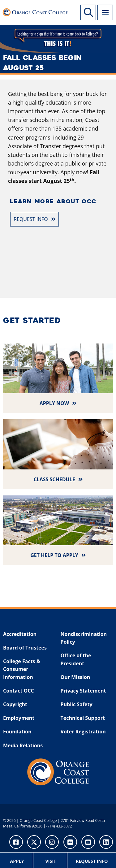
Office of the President (76, 659)
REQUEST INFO (31, 219)
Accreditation (20, 634)
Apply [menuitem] (17, 861)
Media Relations (23, 745)
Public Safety (77, 704)
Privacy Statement (83, 691)
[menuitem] (17, 860)
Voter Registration (83, 732)
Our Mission (75, 677)
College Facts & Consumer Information (22, 669)
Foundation (17, 732)
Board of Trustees (25, 648)
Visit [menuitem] (51, 861)
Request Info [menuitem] (92, 861)
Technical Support (83, 718)
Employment (19, 718)
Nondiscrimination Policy (84, 638)
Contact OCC (19, 691)
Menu (103, 9)
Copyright (15, 704)
